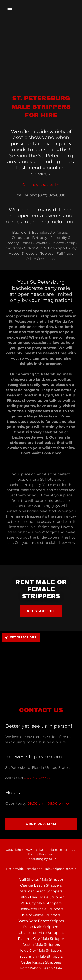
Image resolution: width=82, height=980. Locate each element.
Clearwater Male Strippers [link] (41, 909)
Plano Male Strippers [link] (41, 927)
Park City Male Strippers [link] (41, 903)
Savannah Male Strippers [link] (41, 956)
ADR (52, 859)
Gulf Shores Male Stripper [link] (41, 879)
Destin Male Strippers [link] (41, 945)
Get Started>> (41, 611)
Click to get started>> (41, 185)
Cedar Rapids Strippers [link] (41, 962)
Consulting (35, 859)
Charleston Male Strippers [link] (41, 933)
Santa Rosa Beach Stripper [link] (41, 921)
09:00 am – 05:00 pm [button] (46, 804)
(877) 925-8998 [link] (37, 778)
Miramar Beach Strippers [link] (41, 891)
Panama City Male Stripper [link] (41, 939)
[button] (11, 10)
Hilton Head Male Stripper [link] (41, 897)
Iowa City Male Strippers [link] (41, 950)
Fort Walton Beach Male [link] (41, 968)
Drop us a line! (41, 824)
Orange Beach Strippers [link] (41, 885)
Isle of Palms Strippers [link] (41, 915)
